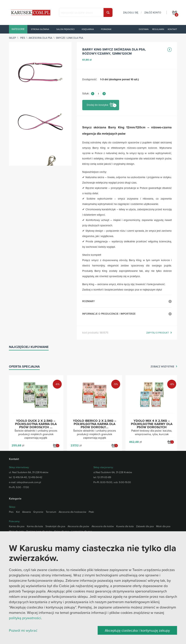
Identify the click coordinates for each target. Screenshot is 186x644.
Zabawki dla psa (145, 526)
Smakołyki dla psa (55, 526)
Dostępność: (90, 79)
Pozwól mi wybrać (23, 630)
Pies (23, 38)
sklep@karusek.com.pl (29, 482)
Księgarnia (88, 29)
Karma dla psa (17, 526)
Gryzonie (38, 512)
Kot (18, 512)
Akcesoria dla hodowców (72, 512)
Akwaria (26, 512)
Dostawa (144, 29)
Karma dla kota (35, 526)
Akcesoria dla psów (78, 526)
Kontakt (172, 29)
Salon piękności (65, 29)
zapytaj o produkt (158, 333)
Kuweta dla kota (125, 526)
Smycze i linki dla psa (69, 38)
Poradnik (106, 29)
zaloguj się (131, 12)
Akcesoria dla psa (40, 38)
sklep (12, 38)
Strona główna (40, 29)
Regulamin (158, 29)
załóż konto (153, 12)
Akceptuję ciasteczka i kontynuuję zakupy (137, 630)
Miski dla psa (163, 526)
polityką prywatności (25, 618)
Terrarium (51, 512)
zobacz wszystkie (162, 367)
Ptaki (91, 512)
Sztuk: (86, 94)
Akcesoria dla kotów (103, 526)
